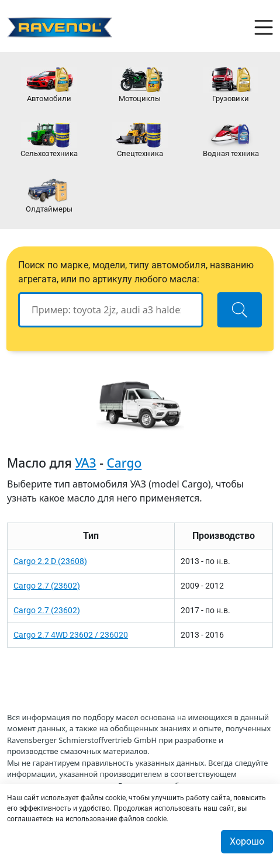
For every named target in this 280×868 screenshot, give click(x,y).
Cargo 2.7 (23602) (47, 586)
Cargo (124, 463)
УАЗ (86, 463)
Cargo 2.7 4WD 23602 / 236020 (71, 635)
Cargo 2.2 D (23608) (50, 561)
